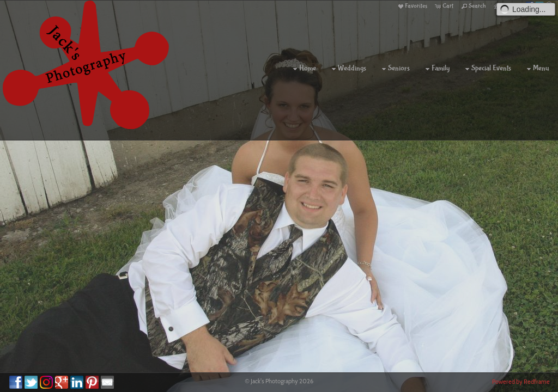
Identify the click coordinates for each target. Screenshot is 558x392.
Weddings (348, 69)
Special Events (487, 69)
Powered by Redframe (521, 382)
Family (436, 69)
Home (303, 69)
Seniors (395, 69)
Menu (536, 69)
